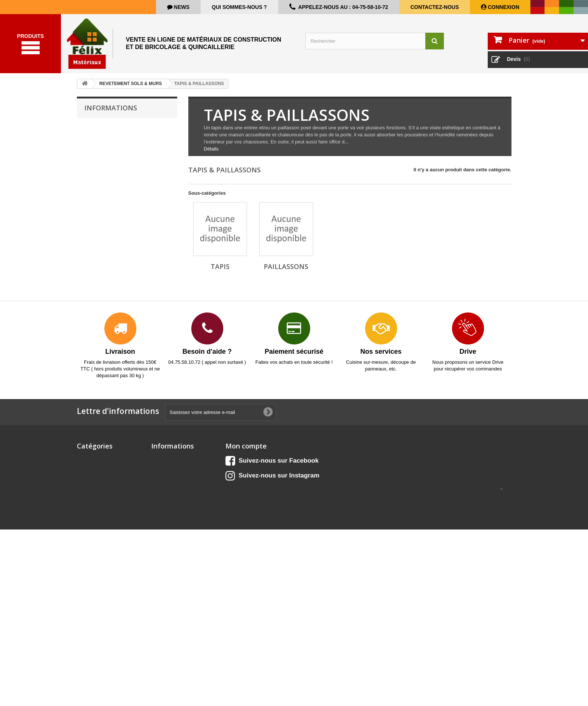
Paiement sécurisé (110, 182)
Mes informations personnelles (261, 496)
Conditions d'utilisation (114, 159)
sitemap (160, 525)
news (181, 7)
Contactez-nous (435, 7)
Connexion (503, 7)
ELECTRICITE (93, 545)
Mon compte (246, 455)
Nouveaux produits (173, 477)
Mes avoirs (238, 477)
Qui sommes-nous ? (239, 7)
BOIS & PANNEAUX (99, 487)
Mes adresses (241, 487)
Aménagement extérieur (104, 467)
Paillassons (286, 276)
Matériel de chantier (100, 581)
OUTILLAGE (91, 607)
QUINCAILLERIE (96, 643)
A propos (99, 170)
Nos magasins (105, 193)
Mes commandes (245, 467)
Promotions (165, 467)
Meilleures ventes (171, 487)
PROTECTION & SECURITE (108, 633)
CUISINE (87, 477)
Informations (111, 117)
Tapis (220, 276)
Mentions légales (108, 148)
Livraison (100, 137)
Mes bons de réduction (252, 506)
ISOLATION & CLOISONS (105, 571)
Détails (211, 158)
